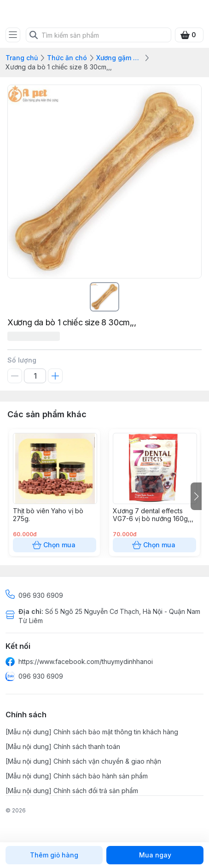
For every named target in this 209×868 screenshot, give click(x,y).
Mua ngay (155, 855)
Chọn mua (55, 545)
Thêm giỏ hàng (54, 855)
